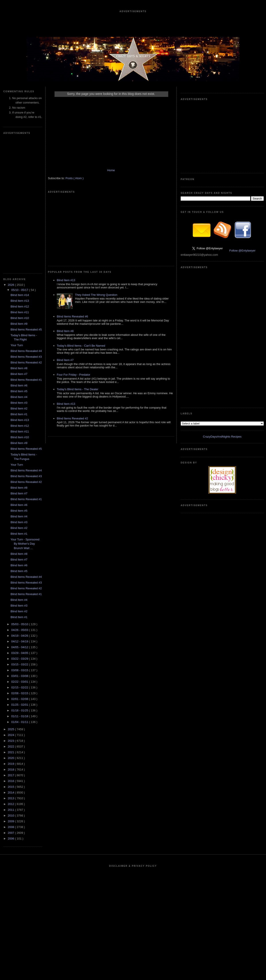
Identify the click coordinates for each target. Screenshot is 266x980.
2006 (11, 839)
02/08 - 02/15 (20, 693)
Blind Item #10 (20, 318)
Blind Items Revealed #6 (72, 316)
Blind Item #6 (19, 385)
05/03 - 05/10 (20, 624)
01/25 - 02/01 (20, 705)
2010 (11, 816)
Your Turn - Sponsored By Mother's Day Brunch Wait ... (25, 544)
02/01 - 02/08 (20, 699)
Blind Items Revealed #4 (26, 351)
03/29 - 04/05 (20, 653)
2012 (11, 804)
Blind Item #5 (19, 391)
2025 (11, 729)
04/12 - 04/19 (20, 641)
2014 (11, 793)
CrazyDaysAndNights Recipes (222, 437)
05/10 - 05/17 (20, 290)
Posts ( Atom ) (75, 178)
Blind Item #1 (19, 414)
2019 (11, 764)
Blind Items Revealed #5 (26, 330)
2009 (11, 821)
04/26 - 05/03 (20, 630)
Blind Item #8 (19, 368)
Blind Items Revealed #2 (26, 362)
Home (111, 170)
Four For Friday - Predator (73, 375)
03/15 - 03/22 (20, 664)
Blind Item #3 (19, 403)
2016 (11, 781)
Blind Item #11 (20, 312)
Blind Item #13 (20, 301)
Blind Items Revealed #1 (26, 380)
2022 (11, 747)
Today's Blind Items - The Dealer (77, 389)
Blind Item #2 (19, 408)
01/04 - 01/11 (20, 722)
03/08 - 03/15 (20, 670)
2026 (11, 285)
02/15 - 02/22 (20, 687)
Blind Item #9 (19, 324)
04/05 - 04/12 (20, 647)
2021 (11, 752)
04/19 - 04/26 (20, 636)
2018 (11, 770)
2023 (11, 741)
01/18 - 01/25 (20, 710)
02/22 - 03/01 (20, 682)
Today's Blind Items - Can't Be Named (81, 346)
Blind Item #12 (20, 306)
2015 (11, 787)
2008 (11, 827)
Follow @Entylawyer (243, 251)
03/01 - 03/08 (20, 676)
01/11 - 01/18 (20, 716)
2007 (11, 833)
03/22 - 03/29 (20, 659)
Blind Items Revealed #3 (26, 357)
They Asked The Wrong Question (96, 295)
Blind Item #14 (20, 295)
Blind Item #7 (19, 374)
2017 (11, 775)
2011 (11, 810)
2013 (11, 798)
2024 (11, 735)
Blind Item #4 (19, 397)
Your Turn (17, 345)
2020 (11, 758)
